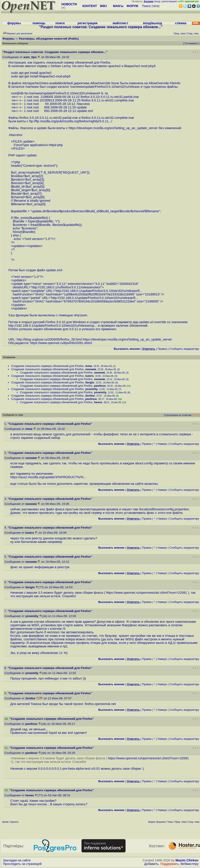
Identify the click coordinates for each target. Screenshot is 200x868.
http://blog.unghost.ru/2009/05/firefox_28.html (49, 339)
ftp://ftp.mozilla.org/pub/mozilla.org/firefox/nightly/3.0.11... (70, 121)
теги (156, 6)
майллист (121, 23)
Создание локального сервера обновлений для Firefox (47, 366)
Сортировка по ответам (178, 415)
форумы (14, 23)
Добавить (151, 864)
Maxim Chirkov (187, 860)
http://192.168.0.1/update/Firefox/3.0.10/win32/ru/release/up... (53, 326)
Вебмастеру (190, 864)
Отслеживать (191, 43)
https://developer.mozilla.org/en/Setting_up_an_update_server (113, 128)
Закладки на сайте (17, 860)
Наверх (162, 444)
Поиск (146, 6)
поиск (60, 23)
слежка (181, 23)
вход (157, 1)
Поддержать (170, 864)
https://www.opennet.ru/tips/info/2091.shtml (61, 343)
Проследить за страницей (22, 864)
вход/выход (152, 23)
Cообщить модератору (184, 349)
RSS (196, 415)
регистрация (169, 1)
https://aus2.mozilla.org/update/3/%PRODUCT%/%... (48, 477)
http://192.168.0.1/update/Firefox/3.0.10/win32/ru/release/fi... (99, 291)
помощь (39, 23)
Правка (162, 349)
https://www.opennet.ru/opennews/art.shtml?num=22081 (146, 593)
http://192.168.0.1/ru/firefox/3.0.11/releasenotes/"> (68, 287)
